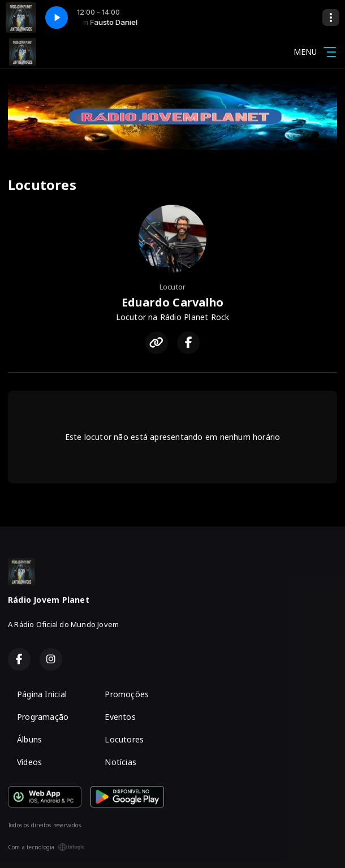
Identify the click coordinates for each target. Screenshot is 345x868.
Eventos (120, 717)
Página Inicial (42, 694)
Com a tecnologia (46, 847)
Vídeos (29, 762)
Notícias (120, 762)
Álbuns (29, 739)
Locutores (124, 739)
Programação (43, 717)
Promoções (127, 694)
